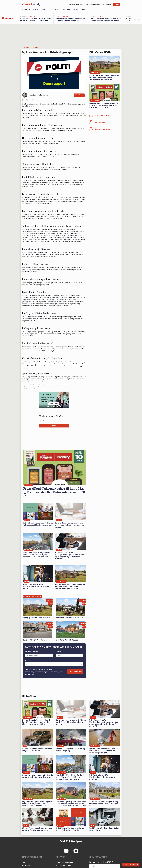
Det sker (54, 9)
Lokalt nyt (65, 9)
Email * (58, 652)
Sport (76, 9)
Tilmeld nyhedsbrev (131, 865)
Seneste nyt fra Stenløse (64, 862)
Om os (24, 862)
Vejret (84, 9)
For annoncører (28, 865)
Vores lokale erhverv (63, 865)
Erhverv (44, 9)
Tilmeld (117, 4)
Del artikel (79, 95)
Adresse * (28, 660)
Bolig (35, 9)
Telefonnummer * (31, 652)
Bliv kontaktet (75, 672)
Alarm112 (26, 9)
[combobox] (26, 664)
